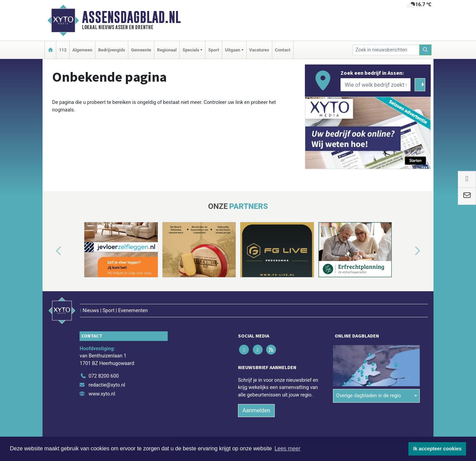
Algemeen (82, 50)
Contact (283, 50)
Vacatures (259, 50)
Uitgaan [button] (233, 50)
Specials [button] (191, 50)
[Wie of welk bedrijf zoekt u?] (376, 85)
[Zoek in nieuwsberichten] (386, 50)
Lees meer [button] (287, 448)
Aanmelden (256, 410)
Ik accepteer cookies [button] (437, 449)
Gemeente (141, 50)
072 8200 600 (104, 376)
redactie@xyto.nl (107, 385)
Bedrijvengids (112, 50)
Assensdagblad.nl (131, 17)
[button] (51, 251)
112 (63, 50)
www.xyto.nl (102, 394)
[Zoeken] (426, 50)
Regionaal (167, 50)
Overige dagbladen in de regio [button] (368, 396)
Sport (214, 50)
